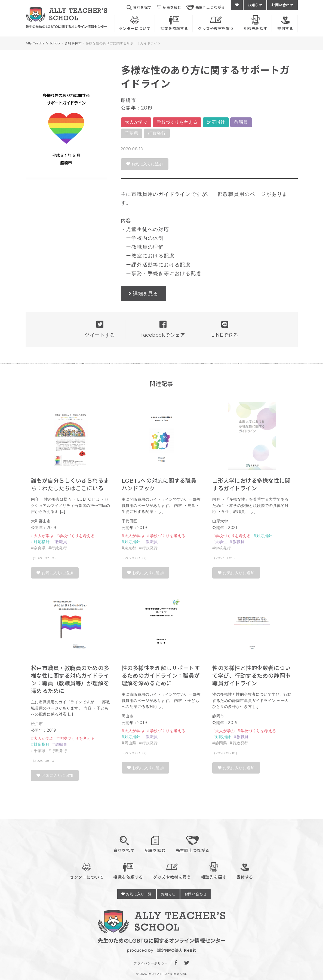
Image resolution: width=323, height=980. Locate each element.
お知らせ (255, 5)
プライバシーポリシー (151, 963)
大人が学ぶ (136, 122)
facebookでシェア (163, 329)
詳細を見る (145, 294)
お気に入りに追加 (145, 164)
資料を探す (139, 8)
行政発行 (157, 133)
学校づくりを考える (177, 122)
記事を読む (169, 8)
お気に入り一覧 (137, 894)
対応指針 (216, 122)
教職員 (241, 122)
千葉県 (132, 133)
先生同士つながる (206, 8)
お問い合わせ (282, 5)
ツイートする (100, 329)
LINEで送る (225, 329)
